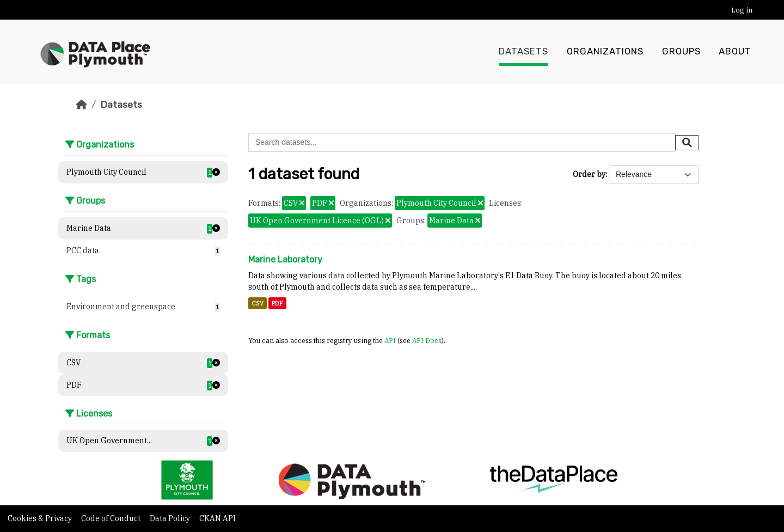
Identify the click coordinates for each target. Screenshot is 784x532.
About (735, 52)
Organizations (605, 52)
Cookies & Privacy (41, 518)
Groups (681, 52)
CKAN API (218, 518)
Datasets (523, 52)
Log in (742, 10)
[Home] (82, 105)
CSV (258, 303)
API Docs (427, 340)
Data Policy (171, 518)
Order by (589, 174)
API (390, 340)
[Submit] (687, 143)
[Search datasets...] (462, 142)
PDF (277, 303)
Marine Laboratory (285, 259)
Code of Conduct (112, 518)
